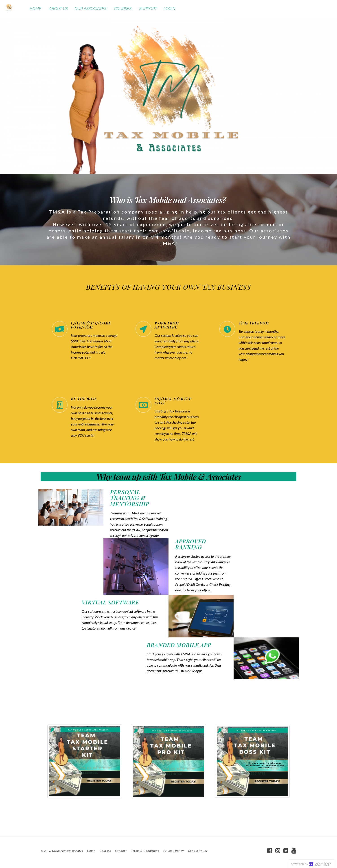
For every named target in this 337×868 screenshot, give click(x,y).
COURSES (123, 9)
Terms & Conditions (145, 851)
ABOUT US (58, 9)
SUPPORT (148, 9)
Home (91, 851)
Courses (105, 851)
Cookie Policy (198, 851)
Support (121, 851)
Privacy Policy (174, 851)
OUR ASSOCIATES (90, 9)
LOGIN (170, 9)
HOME (35, 9)
